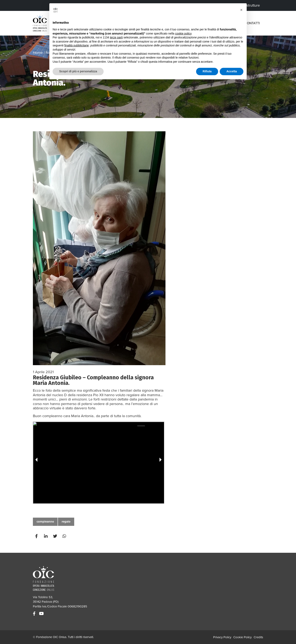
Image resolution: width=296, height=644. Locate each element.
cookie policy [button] (183, 33)
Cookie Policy (242, 637)
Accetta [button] (232, 71)
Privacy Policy (222, 637)
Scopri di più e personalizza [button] (78, 71)
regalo (66, 522)
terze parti (116, 37)
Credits (258, 637)
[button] (241, 10)
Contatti (252, 23)
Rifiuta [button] (207, 71)
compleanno (45, 522)
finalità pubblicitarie (77, 45)
